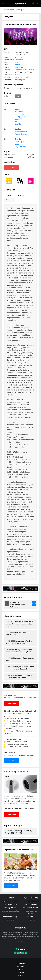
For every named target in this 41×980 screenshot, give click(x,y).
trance (18, 96)
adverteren (31, 920)
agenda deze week (10, 901)
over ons (10, 920)
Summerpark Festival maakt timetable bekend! (19, 676)
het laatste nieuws (31, 908)
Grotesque (19, 60)
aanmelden (12, 703)
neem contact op (10, 917)
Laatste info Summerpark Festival (20, 659)
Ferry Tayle (19, 142)
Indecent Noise (21, 132)
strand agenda (31, 904)
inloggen (10, 898)
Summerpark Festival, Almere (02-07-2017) (18, 832)
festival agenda (10, 904)
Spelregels (21, 966)
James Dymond (21, 134)
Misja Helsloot (20, 147)
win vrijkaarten (10, 908)
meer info (11, 886)
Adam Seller (20, 112)
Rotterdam (19, 67)
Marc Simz (19, 144)
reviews (12, 761)
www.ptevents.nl (21, 77)
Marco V (18, 119)
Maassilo (18, 62)
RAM (17, 122)
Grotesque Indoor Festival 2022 (18, 634)
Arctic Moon (20, 114)
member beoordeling (10, 911)
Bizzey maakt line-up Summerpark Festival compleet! (19, 651)
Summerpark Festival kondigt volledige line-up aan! (19, 642)
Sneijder (18, 124)
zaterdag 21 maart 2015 (24, 70)
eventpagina (20, 80)
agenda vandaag (31, 898)
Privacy (21, 969)
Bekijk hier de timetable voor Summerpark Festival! (20, 668)
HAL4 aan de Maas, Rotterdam (18, 605)
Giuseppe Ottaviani (23, 117)
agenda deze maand (31, 901)
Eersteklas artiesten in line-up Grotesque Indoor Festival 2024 (19, 624)
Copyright (21, 972)
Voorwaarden (20, 963)
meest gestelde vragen (31, 912)
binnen (17, 65)
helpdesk (31, 917)
